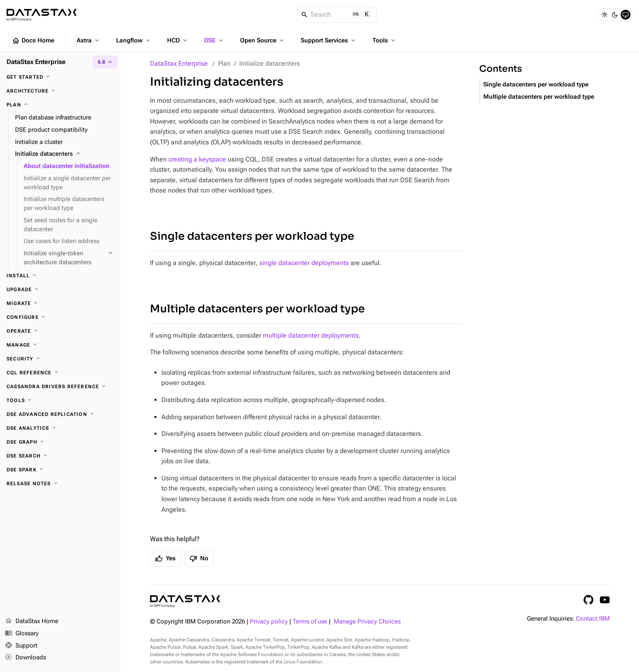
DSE (214, 40)
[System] (626, 15)
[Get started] (60, 77)
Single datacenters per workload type (252, 236)
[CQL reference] (60, 373)
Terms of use (310, 622)
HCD (178, 40)
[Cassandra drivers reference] (60, 387)
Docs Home (33, 41)
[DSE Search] (60, 456)
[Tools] (60, 400)
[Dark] (615, 15)
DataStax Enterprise (179, 63)
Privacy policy (269, 622)
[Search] (337, 15)
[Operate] (60, 331)
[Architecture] (60, 91)
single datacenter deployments (304, 263)
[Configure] (60, 317)
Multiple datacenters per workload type (257, 309)
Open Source (263, 40)
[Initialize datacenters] (65, 154)
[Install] (60, 276)
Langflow (134, 40)
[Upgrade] (60, 290)
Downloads (25, 658)
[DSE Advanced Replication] (60, 414)
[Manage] (60, 345)
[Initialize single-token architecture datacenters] (69, 258)
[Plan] (60, 105)
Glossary (22, 634)
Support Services (329, 40)
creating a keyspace (197, 159)
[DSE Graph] (60, 442)
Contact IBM (593, 619)
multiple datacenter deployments (311, 335)
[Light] (604, 15)
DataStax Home (32, 621)
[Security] (60, 359)
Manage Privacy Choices (367, 622)
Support (21, 646)
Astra (89, 40)
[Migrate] (60, 303)
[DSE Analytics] (60, 428)
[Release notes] (60, 484)
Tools (385, 40)
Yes (165, 559)
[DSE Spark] (60, 470)
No (199, 559)
